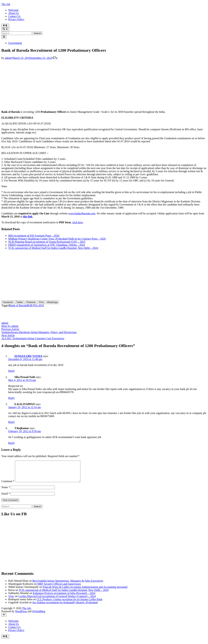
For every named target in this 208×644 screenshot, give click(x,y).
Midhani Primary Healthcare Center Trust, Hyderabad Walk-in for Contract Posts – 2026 (57, 239)
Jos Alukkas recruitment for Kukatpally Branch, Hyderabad (65, 606)
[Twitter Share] (20, 302)
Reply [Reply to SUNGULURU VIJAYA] (12, 371)
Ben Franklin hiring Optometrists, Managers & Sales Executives (68, 585)
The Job (6, 4)
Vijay (11, 600)
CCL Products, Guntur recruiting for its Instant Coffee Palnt (69, 603)
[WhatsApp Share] (52, 302)
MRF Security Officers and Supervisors (59, 588)
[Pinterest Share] (31, 302)
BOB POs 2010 (35, 305)
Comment (8, 485)
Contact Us (14, 16)
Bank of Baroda (18, 305)
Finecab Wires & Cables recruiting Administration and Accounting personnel (85, 591)
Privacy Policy (16, 19)
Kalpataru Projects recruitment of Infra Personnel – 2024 (64, 597)
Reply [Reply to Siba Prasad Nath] (12, 398)
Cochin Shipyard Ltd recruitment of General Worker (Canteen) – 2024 (57, 600)
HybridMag (39, 615)
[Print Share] (41, 302)
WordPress (21, 615)
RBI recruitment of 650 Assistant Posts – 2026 (34, 236)
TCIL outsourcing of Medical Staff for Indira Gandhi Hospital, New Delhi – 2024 (53, 248)
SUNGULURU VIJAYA (28, 356)
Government (15, 43)
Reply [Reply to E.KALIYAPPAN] (12, 422)
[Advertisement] (104, 84)
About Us (14, 13)
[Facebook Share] (8, 302)
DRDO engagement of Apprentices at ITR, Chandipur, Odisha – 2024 (47, 245)
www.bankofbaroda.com (82, 213)
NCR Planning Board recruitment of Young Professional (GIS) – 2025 (47, 242)
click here (78, 222)
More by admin (10, 326)
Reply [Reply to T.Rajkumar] (12, 443)
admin (8, 58)
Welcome (13, 10)
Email (6, 498)
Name (6, 491)
